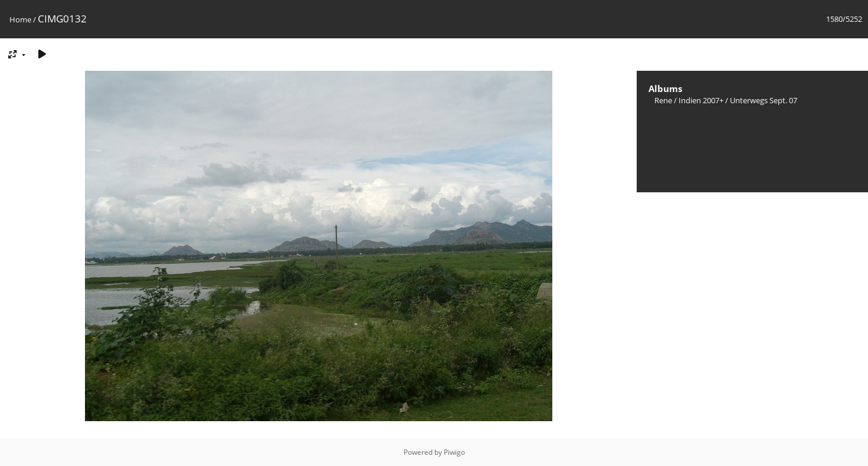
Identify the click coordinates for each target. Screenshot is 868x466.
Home (20, 19)
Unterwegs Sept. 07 (764, 100)
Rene (663, 100)
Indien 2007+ (701, 100)
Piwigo (454, 452)
